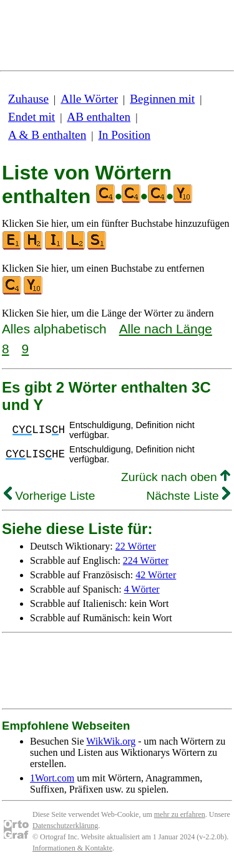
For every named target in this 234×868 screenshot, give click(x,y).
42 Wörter (156, 575)
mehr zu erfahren (180, 814)
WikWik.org (111, 741)
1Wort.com (52, 778)
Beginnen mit (162, 99)
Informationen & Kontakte (72, 848)
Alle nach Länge (166, 329)
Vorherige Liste (49, 496)
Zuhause (28, 99)
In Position (124, 135)
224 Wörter (146, 560)
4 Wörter (142, 589)
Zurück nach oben (176, 477)
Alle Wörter (89, 99)
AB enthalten (99, 117)
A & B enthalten (47, 135)
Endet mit (32, 117)
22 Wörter (136, 546)
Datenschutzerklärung (65, 826)
